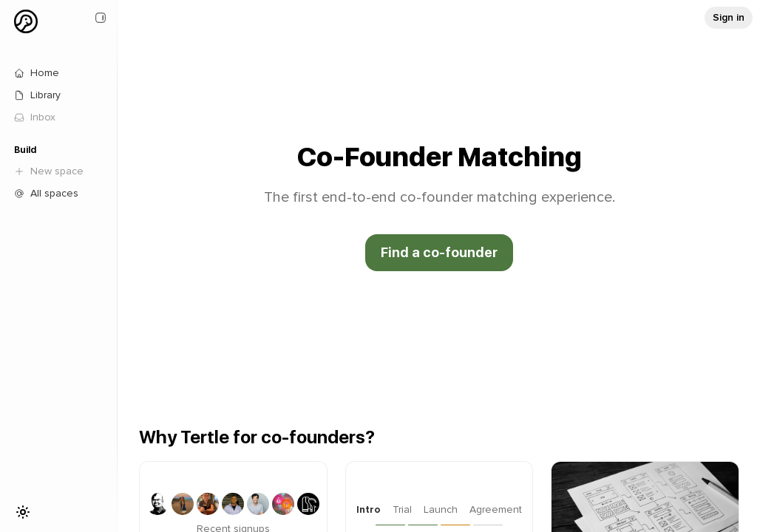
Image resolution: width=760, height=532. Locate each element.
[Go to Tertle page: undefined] (729, 18)
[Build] (59, 150)
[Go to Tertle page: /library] (59, 95)
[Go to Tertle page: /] (59, 73)
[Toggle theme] (23, 512)
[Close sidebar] (101, 18)
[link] (59, 117)
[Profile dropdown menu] (26, 21)
